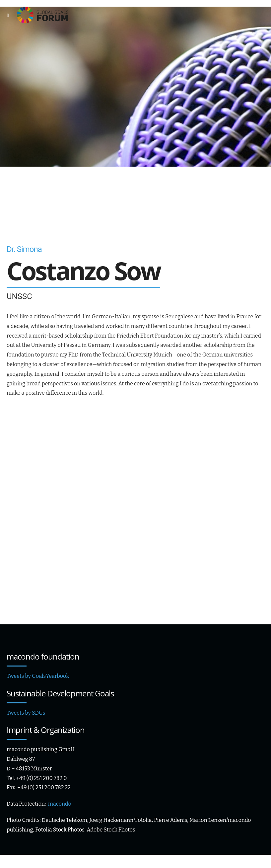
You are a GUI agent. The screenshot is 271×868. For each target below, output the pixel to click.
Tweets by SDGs (26, 713)
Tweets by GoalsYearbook (38, 676)
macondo (60, 804)
